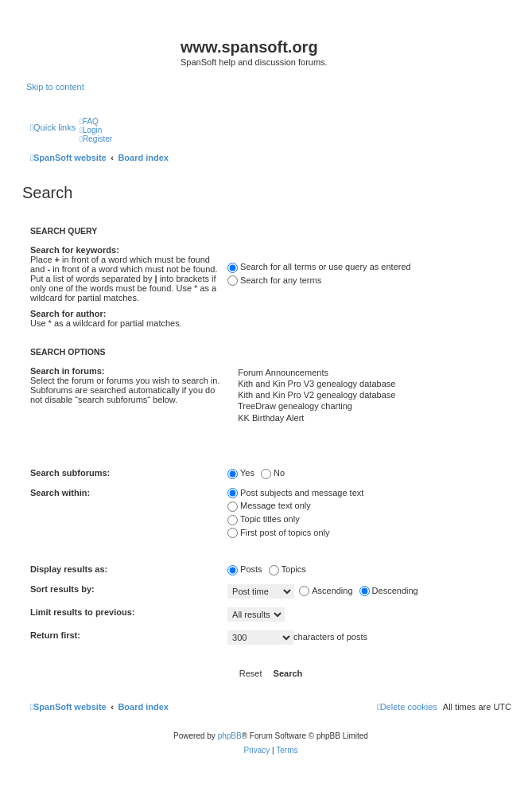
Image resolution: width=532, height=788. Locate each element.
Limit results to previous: (82, 612)
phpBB (230, 736)
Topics (287, 569)
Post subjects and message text (295, 493)
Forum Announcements (369, 373)
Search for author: (68, 314)
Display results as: (69, 569)
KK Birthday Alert (369, 419)
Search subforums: (70, 473)
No (273, 473)
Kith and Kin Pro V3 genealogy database (369, 384)
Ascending (326, 591)
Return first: (55, 635)
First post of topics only (279, 532)
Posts (245, 569)
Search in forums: (68, 371)
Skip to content (55, 87)
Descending (389, 591)
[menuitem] (89, 121)
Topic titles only (264, 519)
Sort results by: (62, 589)
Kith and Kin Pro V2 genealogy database (369, 396)
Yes (241, 473)
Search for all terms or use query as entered (319, 267)
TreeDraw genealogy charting (369, 407)
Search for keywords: (75, 250)
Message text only (269, 505)
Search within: (60, 493)
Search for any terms (274, 280)
